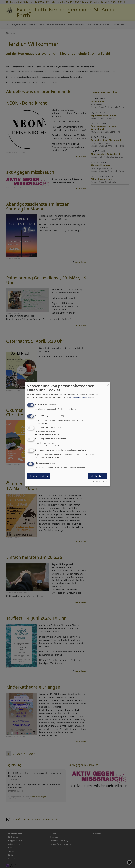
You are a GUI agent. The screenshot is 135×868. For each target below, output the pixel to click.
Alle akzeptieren (97, 476)
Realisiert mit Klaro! (100, 482)
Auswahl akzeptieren (39, 476)
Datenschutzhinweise (79, 397)
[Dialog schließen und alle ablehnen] (108, 384)
